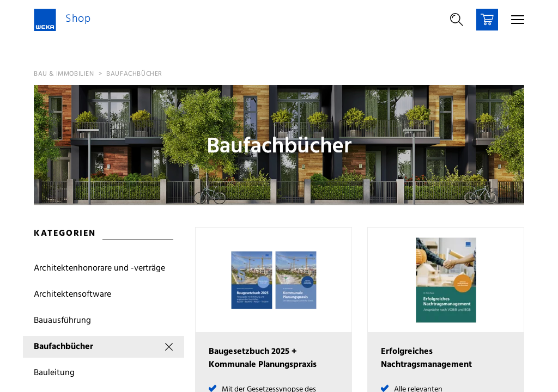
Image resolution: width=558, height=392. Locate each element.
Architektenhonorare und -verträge (99, 268)
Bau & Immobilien (64, 74)
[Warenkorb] (487, 20)
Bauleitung (54, 373)
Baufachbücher (134, 74)
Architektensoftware (72, 295)
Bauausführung (62, 321)
